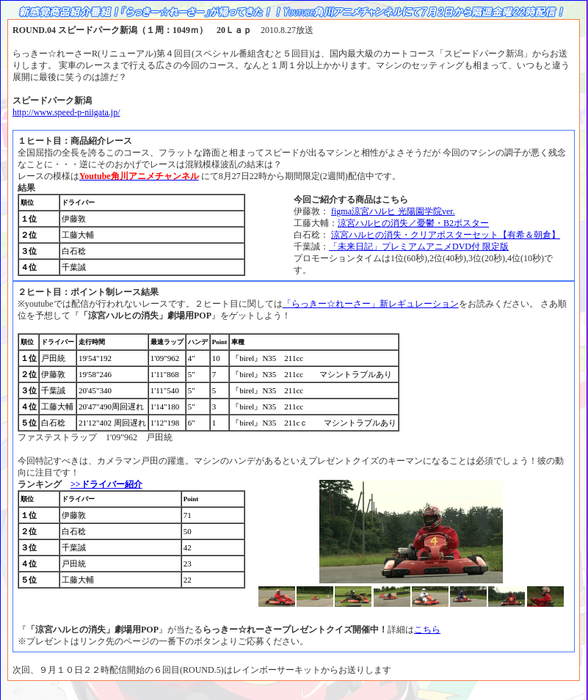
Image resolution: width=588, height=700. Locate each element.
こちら (427, 630)
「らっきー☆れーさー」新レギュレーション (371, 304)
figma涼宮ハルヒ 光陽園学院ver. (393, 211)
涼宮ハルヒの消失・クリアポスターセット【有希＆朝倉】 (446, 235)
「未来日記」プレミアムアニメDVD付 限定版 (419, 247)
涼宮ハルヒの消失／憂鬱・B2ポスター (413, 223)
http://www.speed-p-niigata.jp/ (66, 112)
